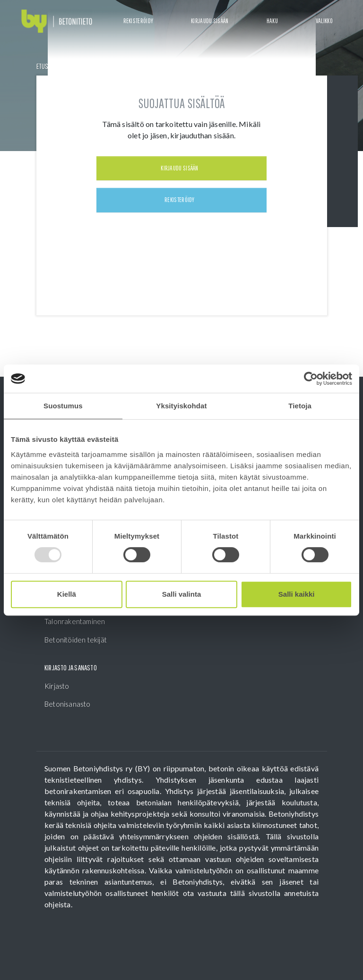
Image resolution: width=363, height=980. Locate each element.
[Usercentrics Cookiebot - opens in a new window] (311, 379)
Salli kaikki (297, 594)
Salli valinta (182, 594)
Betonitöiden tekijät (76, 640)
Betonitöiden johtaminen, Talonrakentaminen (84, 616)
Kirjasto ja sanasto (71, 667)
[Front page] (57, 21)
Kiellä (67, 594)
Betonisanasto (68, 704)
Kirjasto (57, 686)
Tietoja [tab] (300, 406)
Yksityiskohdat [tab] (181, 406)
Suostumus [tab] (63, 406)
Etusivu (46, 66)
